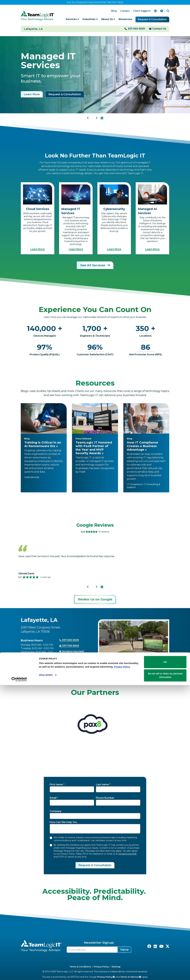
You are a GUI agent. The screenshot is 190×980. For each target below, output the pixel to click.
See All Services (95, 265)
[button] (102, 118)
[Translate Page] (155, 11)
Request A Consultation (152, 19)
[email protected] (128, 854)
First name (56, 784)
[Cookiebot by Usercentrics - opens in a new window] (19, 974)
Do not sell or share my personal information (165, 970)
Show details (46, 970)
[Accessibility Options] (162, 11)
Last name (102, 784)
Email (53, 798)
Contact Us (159, 29)
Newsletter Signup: (99, 943)
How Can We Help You (63, 822)
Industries (90, 19)
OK (165, 957)
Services (72, 19)
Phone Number (105, 798)
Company (56, 811)
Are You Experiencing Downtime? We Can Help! (95, 2)
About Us (108, 19)
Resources (125, 19)
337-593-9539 (136, 29)
